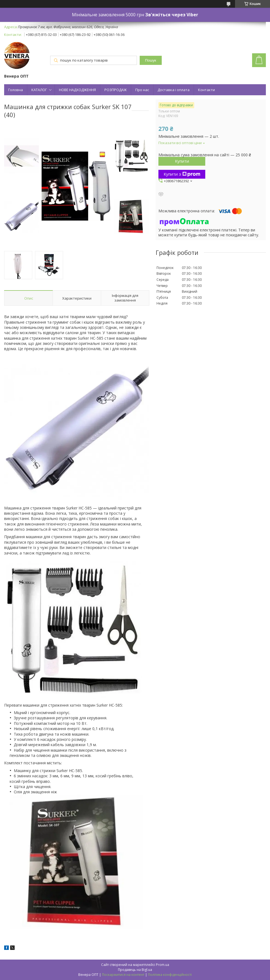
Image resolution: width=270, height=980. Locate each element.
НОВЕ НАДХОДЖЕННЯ (77, 90)
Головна (16, 90)
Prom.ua (163, 965)
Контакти (206, 90)
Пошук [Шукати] (151, 60)
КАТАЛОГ (39, 90)
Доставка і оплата (174, 90)
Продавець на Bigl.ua (135, 970)
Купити (182, 161)
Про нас (142, 90)
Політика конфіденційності (170, 975)
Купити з (182, 174)
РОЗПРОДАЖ (116, 90)
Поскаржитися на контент (123, 975)
